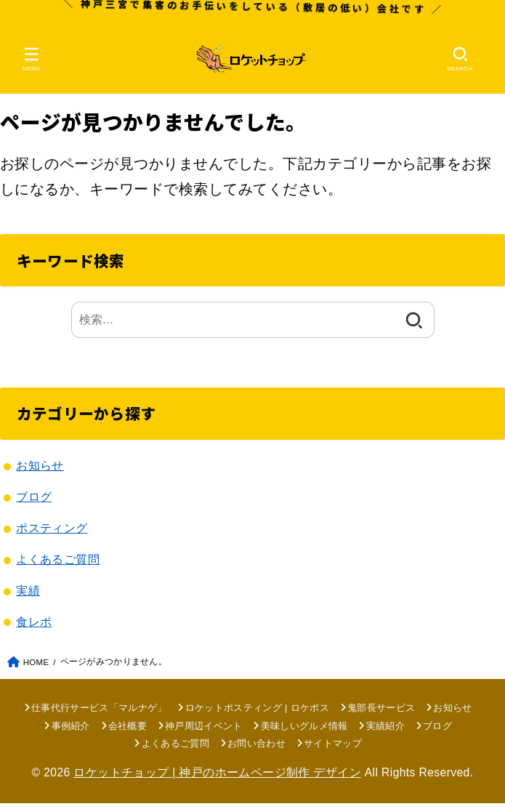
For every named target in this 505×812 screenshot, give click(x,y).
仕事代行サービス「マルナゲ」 (99, 716)
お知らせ (40, 474)
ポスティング (52, 536)
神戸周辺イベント (204, 734)
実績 (28, 599)
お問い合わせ (256, 752)
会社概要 (128, 734)
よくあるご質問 (58, 568)
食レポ (34, 630)
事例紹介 (71, 734)
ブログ (34, 505)
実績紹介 (385, 734)
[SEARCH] (460, 63)
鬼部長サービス (381, 716)
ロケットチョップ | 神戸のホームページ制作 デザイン (217, 781)
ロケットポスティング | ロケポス (257, 716)
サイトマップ (333, 752)
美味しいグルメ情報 (304, 734)
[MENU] (32, 63)
